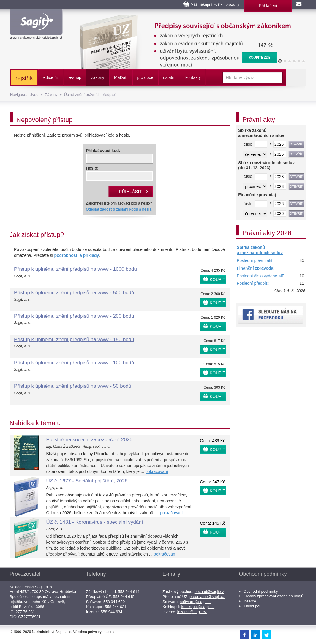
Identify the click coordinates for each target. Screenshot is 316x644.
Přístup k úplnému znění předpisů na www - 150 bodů (74, 340)
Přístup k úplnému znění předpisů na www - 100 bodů (74, 363)
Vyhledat (296, 77)
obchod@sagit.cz (209, 592)
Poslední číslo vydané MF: (261, 276)
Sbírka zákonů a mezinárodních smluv (260, 250)
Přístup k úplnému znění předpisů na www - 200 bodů (74, 316)
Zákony (51, 95)
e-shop (75, 77)
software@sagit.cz (196, 602)
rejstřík (24, 78)
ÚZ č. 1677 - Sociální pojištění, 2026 (87, 481)
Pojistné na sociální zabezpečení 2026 (89, 440)
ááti (121, 77)
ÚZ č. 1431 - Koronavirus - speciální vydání (95, 522)
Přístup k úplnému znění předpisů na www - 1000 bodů (75, 269)
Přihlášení (268, 6)
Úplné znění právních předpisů (90, 95)
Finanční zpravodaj (256, 268)
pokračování (157, 471)
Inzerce (250, 601)
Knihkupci (252, 606)
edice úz (51, 77)
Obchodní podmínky (261, 591)
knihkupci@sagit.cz (198, 607)
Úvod (34, 95)
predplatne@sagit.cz (207, 597)
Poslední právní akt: (255, 260)
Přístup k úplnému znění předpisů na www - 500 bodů (74, 293)
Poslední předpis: (253, 283)
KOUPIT (217, 279)
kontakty (193, 77)
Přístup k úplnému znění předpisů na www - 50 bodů (73, 386)
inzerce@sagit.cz (192, 612)
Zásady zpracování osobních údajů (274, 596)
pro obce (145, 77)
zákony (98, 77)
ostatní (169, 77)
